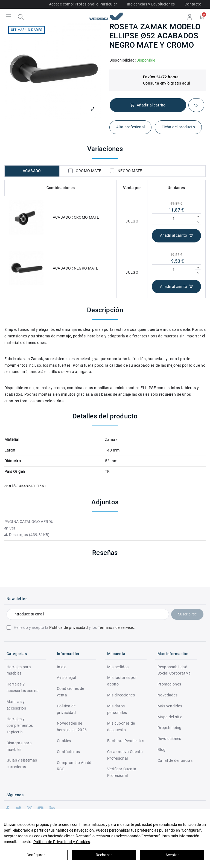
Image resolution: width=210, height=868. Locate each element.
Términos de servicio (116, 627)
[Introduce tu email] (88, 614)
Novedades (168, 695)
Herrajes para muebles (19, 670)
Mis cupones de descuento (121, 727)
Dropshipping (170, 728)
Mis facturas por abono (122, 681)
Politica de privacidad (66, 709)
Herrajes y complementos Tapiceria (20, 725)
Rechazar (104, 855)
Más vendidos (170, 706)
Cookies (64, 741)
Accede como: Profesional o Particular (83, 4)
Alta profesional (130, 127)
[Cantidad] (173, 219)
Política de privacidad (68, 627)
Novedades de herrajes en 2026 (72, 727)
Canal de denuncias (175, 760)
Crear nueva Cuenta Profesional (125, 755)
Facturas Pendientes (126, 741)
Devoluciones (169, 739)
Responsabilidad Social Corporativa (174, 670)
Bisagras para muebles (19, 746)
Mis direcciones (121, 695)
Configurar (36, 855)
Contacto (193, 4)
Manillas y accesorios (16, 705)
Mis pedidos (118, 667)
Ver (10, 528)
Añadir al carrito (177, 235)
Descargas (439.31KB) (27, 535)
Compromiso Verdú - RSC (75, 766)
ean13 (10, 486)
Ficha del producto (178, 127)
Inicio (62, 667)
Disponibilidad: (122, 60)
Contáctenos (68, 752)
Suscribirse (187, 614)
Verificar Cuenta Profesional (122, 772)
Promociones (169, 684)
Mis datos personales (117, 709)
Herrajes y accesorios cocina (23, 687)
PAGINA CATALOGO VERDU (29, 522)
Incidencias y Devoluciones (151, 4)
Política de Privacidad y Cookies (62, 842)
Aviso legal (66, 678)
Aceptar (172, 855)
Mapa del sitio (170, 717)
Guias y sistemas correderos (22, 763)
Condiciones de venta (71, 692)
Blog (162, 750)
